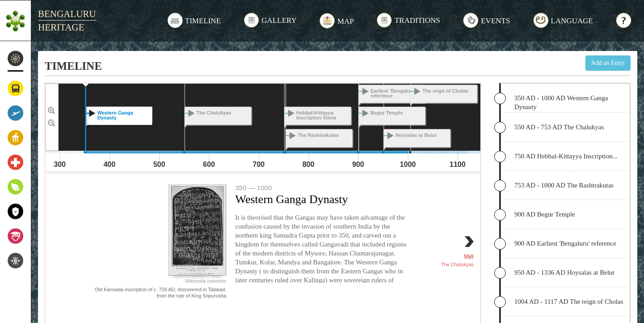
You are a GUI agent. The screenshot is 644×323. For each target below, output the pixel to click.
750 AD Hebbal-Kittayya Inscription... (566, 156)
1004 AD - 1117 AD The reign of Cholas (569, 302)
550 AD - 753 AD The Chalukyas (559, 127)
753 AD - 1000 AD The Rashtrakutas (564, 185)
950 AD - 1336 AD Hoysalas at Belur (565, 272)
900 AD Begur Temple (545, 214)
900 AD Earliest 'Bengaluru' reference (565, 243)
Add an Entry (608, 63)
